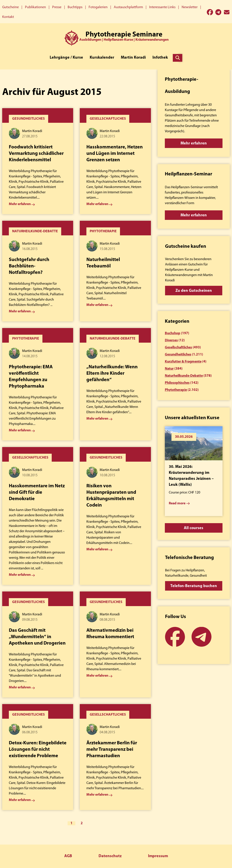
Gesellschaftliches (178, 348)
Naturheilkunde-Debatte (184, 376)
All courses (194, 528)
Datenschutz (110, 856)
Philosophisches (177, 383)
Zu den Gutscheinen (194, 291)
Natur (169, 369)
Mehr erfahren (194, 143)
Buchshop (173, 333)
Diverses (171, 340)
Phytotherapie (176, 390)
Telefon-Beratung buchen (194, 586)
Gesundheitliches (178, 355)
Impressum (158, 856)
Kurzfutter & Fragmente (183, 362)
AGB (68, 856)
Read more (177, 503)
